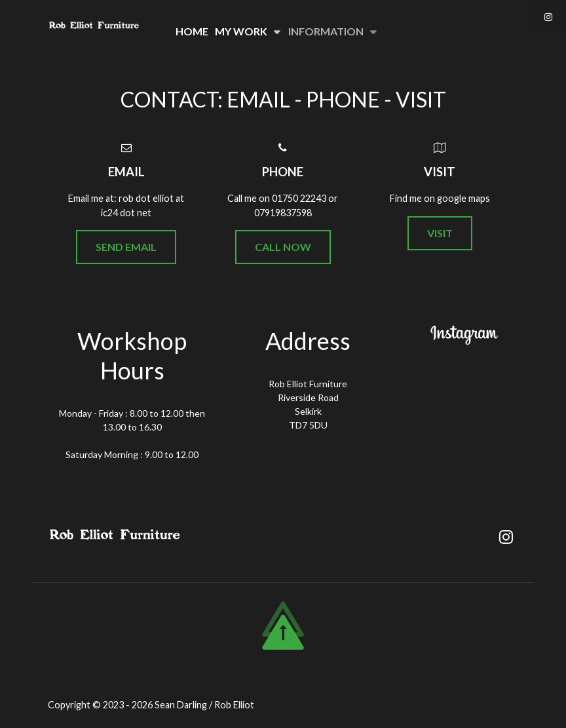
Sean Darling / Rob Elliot (204, 705)
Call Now (283, 247)
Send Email (126, 247)
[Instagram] (549, 16)
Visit (440, 233)
